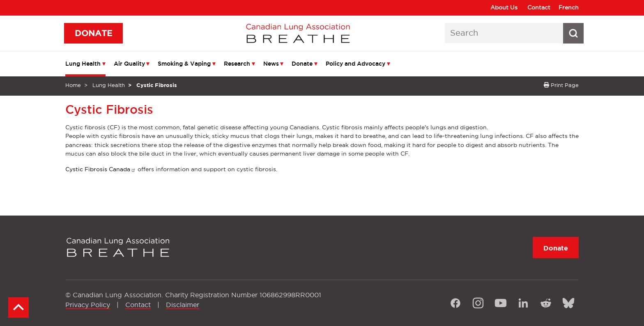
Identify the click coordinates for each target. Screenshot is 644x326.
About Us (504, 7)
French (569, 7)
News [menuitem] (271, 64)
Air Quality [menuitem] (129, 64)
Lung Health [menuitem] (83, 64)
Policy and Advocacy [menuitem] (355, 64)
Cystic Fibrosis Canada (101, 169)
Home (73, 85)
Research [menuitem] (237, 64)
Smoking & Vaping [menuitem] (184, 64)
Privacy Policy (88, 305)
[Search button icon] (573, 33)
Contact (539, 7)
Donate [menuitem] (302, 64)
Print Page (561, 85)
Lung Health (109, 85)
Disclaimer (183, 305)
